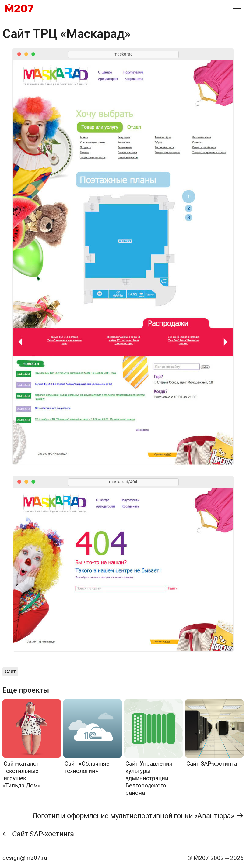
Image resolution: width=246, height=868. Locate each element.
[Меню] (237, 9)
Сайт (10, 672)
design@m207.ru (25, 858)
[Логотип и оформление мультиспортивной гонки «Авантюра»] (138, 816)
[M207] (19, 9)
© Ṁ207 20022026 (216, 858)
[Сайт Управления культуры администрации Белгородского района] (153, 748)
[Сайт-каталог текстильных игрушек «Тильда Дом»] (32, 744)
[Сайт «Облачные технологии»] (93, 737)
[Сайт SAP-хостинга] (214, 733)
